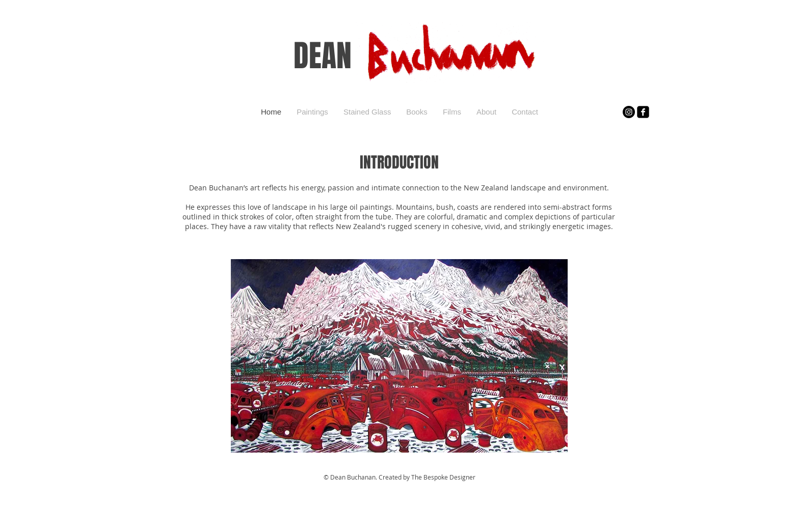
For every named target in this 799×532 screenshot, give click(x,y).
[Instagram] (629, 112)
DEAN (323, 56)
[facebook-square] (643, 112)
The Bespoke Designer (443, 477)
